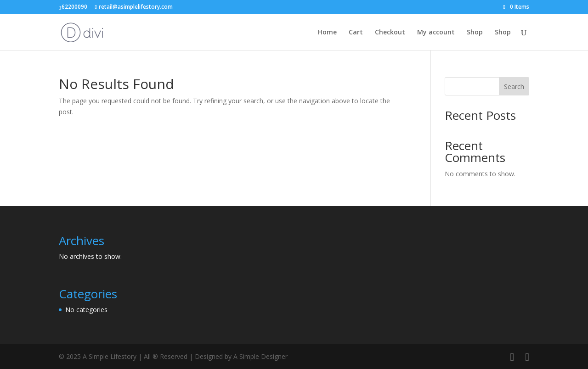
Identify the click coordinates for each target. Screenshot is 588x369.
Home (327, 33)
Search (514, 87)
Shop (475, 33)
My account (436, 33)
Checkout (390, 33)
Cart (356, 33)
